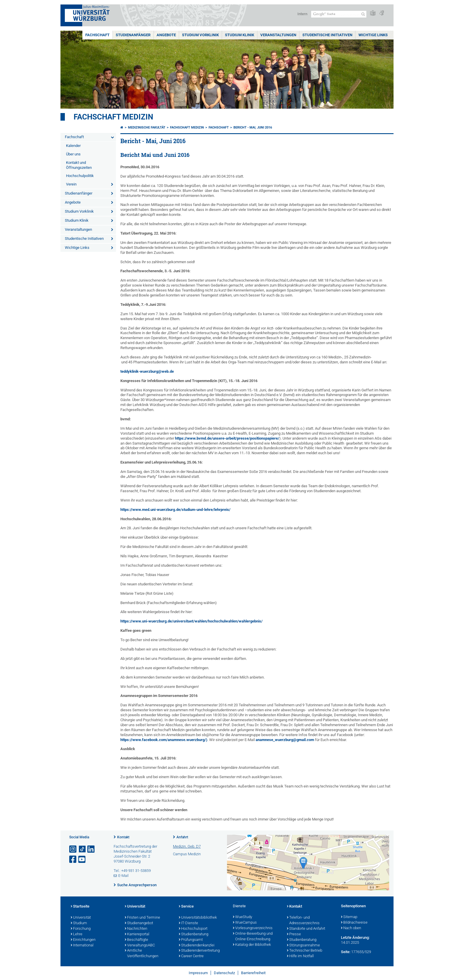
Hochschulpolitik (80, 176)
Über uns (73, 154)
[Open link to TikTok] (82, 849)
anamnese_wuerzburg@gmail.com (285, 740)
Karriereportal (137, 934)
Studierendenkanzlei (197, 946)
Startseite (80, 907)
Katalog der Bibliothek (252, 945)
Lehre (77, 934)
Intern (302, 14)
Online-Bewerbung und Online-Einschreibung (253, 937)
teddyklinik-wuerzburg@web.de (147, 371)
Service (186, 907)
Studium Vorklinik (200, 35)
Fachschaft (97, 35)
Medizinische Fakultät (147, 128)
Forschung (81, 929)
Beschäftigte (136, 940)
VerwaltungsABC (140, 946)
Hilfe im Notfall (300, 956)
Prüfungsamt (191, 940)
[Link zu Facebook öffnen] (73, 860)
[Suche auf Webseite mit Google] (339, 14)
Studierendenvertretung (199, 951)
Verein (71, 184)
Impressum (198, 973)
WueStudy (242, 917)
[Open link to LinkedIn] (91, 849)
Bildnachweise (354, 923)
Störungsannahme (303, 946)
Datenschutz (224, 973)
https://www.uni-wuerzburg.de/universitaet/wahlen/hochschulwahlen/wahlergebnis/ (192, 621)
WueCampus (245, 923)
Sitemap (349, 917)
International (82, 946)
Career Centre (191, 956)
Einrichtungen (83, 940)
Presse (294, 934)
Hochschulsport (193, 929)
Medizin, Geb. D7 (187, 846)
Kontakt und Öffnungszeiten (79, 165)
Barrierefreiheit (253, 973)
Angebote (166, 35)
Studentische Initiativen (327, 35)
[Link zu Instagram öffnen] (73, 849)
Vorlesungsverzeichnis (253, 928)
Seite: (346, 952)
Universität (81, 918)
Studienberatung (194, 934)
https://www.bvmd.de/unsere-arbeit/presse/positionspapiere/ (227, 438)
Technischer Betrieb (305, 951)
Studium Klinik (240, 35)
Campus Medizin (187, 854)
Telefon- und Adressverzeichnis (303, 921)
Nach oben (351, 928)
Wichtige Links (373, 35)
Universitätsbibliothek (198, 918)
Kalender (73, 146)
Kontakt (123, 837)
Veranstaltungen (278, 35)
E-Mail (123, 876)
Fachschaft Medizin (113, 117)
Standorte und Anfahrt (306, 929)
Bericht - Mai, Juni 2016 (253, 128)
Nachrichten (136, 929)
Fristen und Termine (142, 918)
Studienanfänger (133, 35)
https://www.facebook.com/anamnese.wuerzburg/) (164, 740)
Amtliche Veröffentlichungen (142, 954)
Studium (79, 923)
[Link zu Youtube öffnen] (82, 860)
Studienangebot (139, 923)
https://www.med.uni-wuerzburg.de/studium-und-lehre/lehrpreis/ (175, 510)
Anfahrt (182, 837)
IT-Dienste (188, 923)
